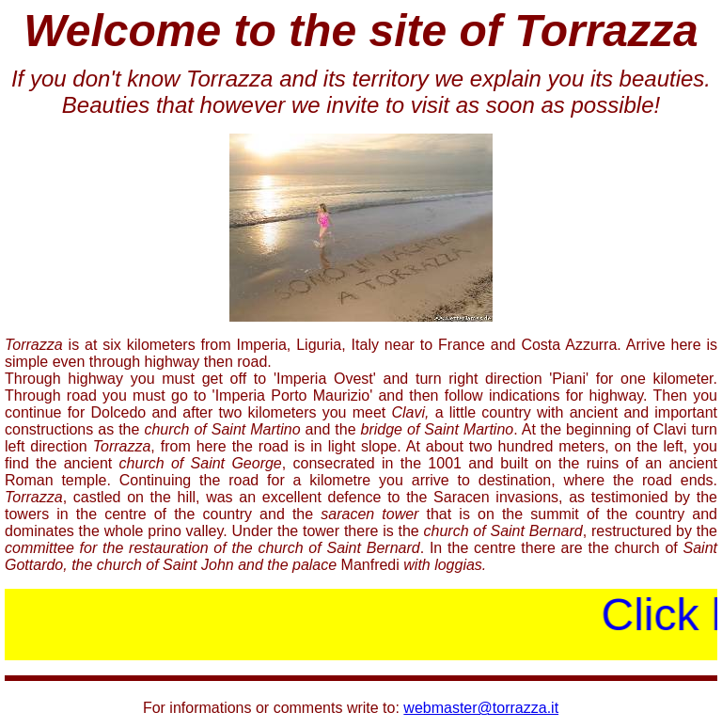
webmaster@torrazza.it (481, 703)
